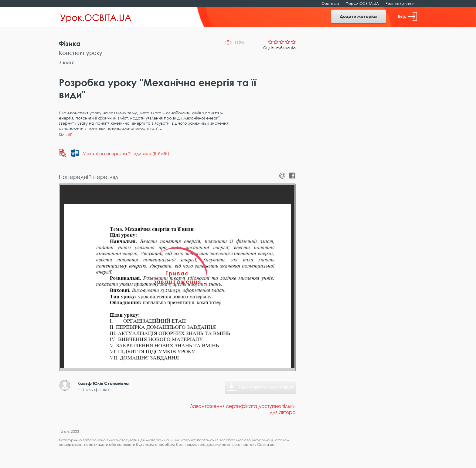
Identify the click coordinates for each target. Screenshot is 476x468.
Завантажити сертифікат (266, 387)
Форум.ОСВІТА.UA (362, 3)
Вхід (407, 17)
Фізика (70, 44)
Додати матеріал (359, 16)
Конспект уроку (81, 53)
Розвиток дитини (400, 3)
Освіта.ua (330, 3)
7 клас (67, 62)
